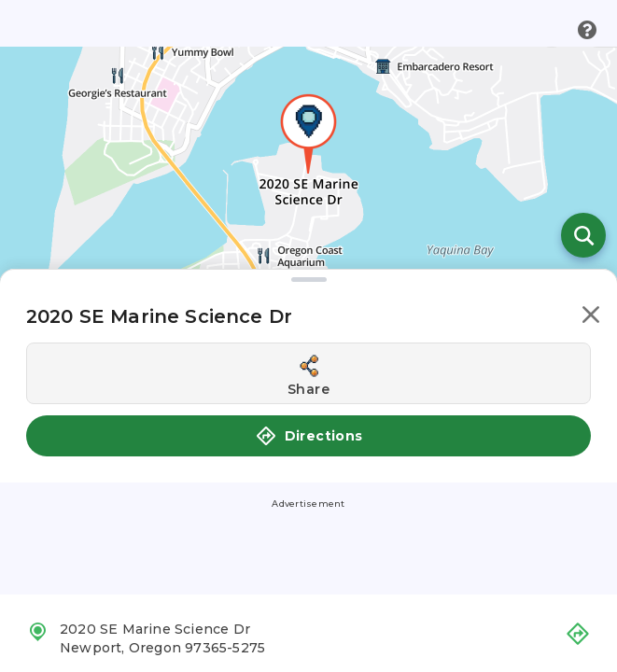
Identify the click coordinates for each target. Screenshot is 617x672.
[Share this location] (308, 373)
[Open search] (583, 235)
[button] (591, 318)
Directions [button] (309, 436)
